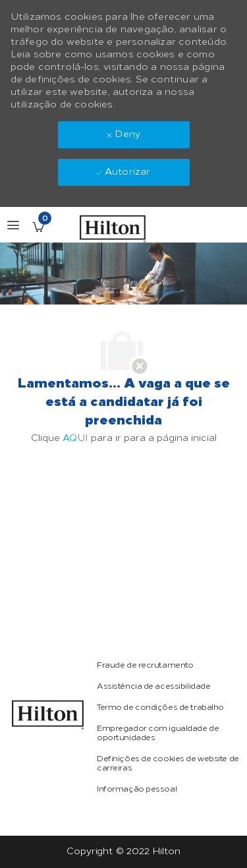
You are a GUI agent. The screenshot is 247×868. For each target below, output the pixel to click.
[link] (48, 715)
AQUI (75, 438)
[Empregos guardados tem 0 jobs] (38, 227)
